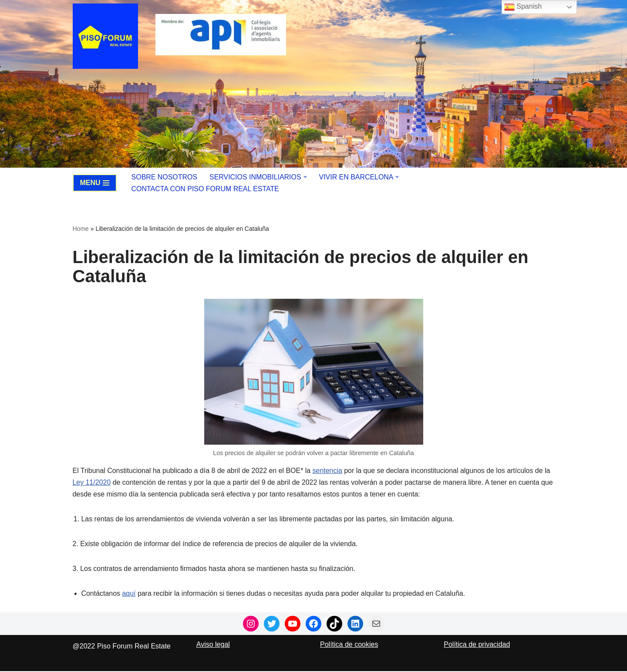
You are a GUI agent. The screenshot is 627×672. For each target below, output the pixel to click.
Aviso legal (213, 645)
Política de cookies (349, 645)
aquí (129, 594)
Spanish (523, 7)
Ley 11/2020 (92, 483)
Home (81, 229)
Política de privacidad (477, 645)
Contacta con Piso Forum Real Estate (206, 189)
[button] (306, 177)
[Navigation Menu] (95, 183)
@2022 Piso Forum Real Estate (122, 647)
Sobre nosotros (165, 177)
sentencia (329, 471)
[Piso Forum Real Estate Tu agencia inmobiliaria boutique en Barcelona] (108, 36)
